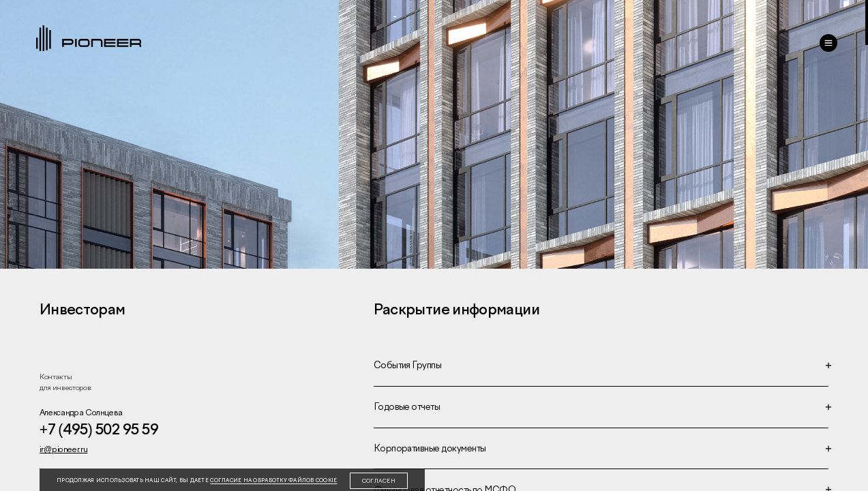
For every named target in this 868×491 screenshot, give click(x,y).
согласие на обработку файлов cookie (273, 480)
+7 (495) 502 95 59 (99, 429)
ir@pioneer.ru (63, 449)
